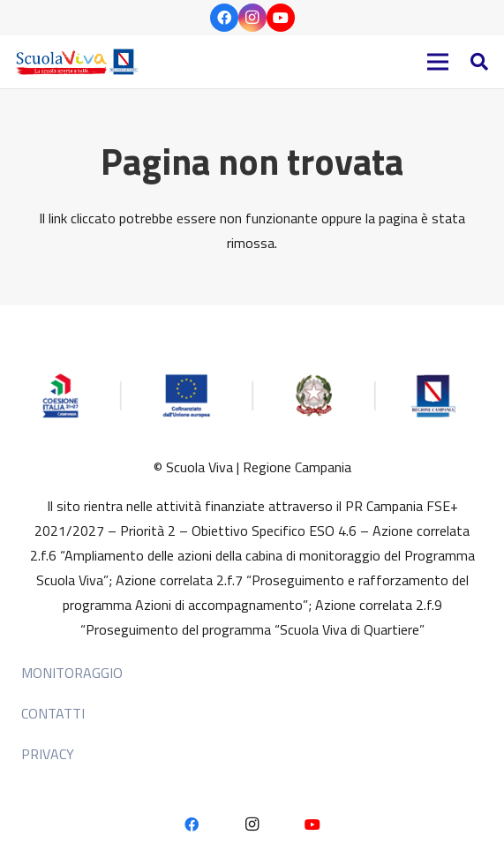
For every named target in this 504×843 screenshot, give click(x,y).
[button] (479, 62)
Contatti (53, 713)
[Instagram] (252, 18)
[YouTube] (281, 18)
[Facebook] (224, 18)
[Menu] (438, 62)
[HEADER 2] (79, 62)
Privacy (48, 754)
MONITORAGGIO (72, 673)
